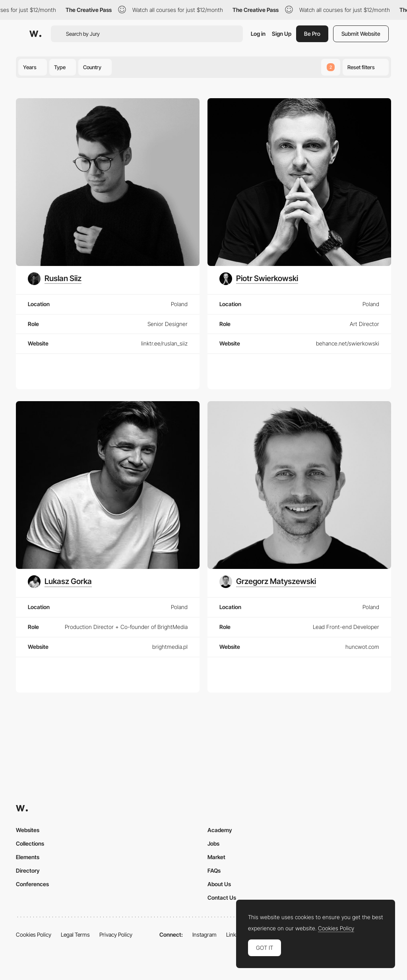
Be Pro (312, 34)
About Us (219, 884)
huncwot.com (362, 647)
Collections (30, 843)
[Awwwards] (35, 34)
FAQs (214, 870)
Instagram (204, 934)
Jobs (213, 843)
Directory (28, 870)
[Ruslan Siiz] (55, 279)
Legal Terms (75, 934)
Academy (220, 830)
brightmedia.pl (170, 647)
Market (216, 857)
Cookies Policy (34, 934)
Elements (28, 857)
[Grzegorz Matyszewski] (268, 582)
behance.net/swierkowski (348, 343)
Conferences (32, 884)
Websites (28, 830)
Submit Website (361, 34)
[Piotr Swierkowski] (259, 279)
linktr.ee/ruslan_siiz (164, 343)
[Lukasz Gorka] (60, 582)
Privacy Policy (116, 934)
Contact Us (222, 898)
